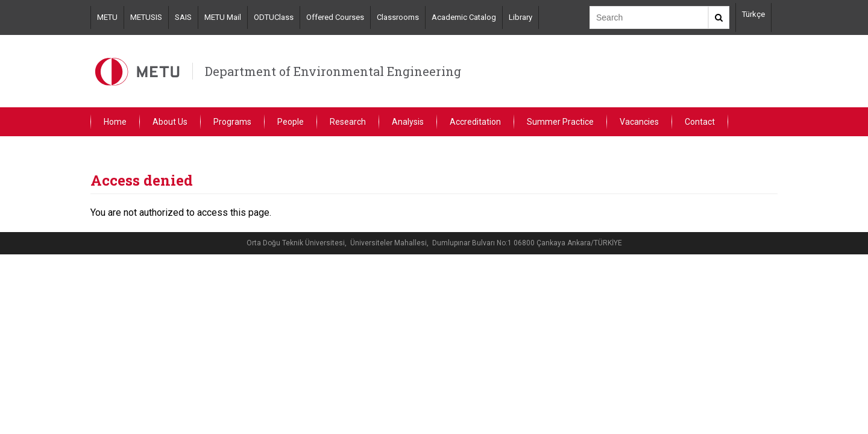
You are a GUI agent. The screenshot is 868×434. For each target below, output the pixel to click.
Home (115, 122)
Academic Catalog (464, 17)
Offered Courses (335, 17)
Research (348, 122)
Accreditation (475, 122)
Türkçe (753, 14)
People (291, 122)
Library (520, 17)
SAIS (183, 17)
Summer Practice (560, 122)
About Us (170, 122)
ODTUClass (274, 17)
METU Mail (223, 17)
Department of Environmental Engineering (333, 71)
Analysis (408, 122)
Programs (232, 122)
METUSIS (146, 17)
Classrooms (398, 17)
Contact (700, 122)
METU (107, 17)
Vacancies (639, 122)
